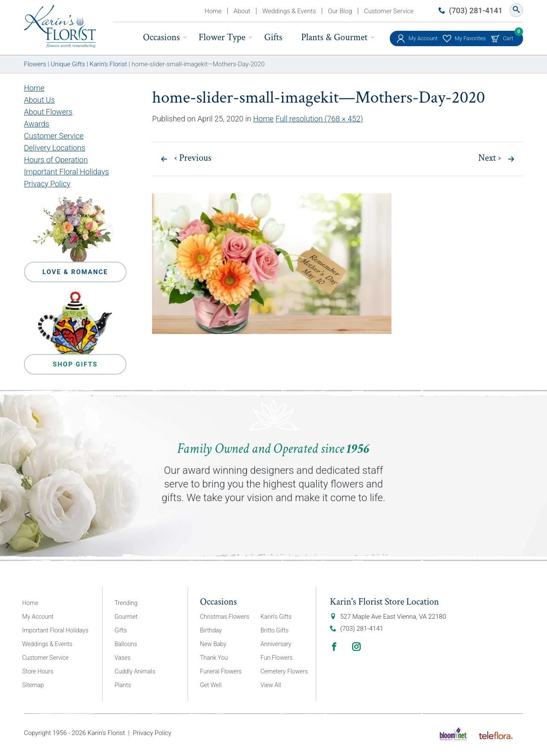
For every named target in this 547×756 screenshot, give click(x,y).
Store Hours (38, 671)
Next (490, 158)
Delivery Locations (55, 148)
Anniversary (276, 644)
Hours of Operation (56, 160)
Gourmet (126, 617)
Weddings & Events (289, 11)
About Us (39, 100)
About (242, 11)
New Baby (213, 644)
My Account (423, 38)
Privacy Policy (47, 184)
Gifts (273, 37)
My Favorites (470, 38)
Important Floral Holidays (66, 172)
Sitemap (33, 685)
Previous (193, 158)
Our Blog (340, 11)
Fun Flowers (277, 658)
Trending (126, 603)
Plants (123, 685)
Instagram (356, 647)
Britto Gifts (275, 630)
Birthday (211, 630)
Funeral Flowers (221, 671)
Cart (508, 36)
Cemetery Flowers (284, 671)
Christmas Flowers (225, 617)
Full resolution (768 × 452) (319, 119)
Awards (37, 124)
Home (213, 11)
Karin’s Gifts (276, 617)
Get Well (211, 685)
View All (271, 685)
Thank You (214, 658)
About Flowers (48, 112)
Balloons (126, 644)
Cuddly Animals (135, 671)
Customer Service (389, 11)
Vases (122, 658)
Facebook (334, 647)
